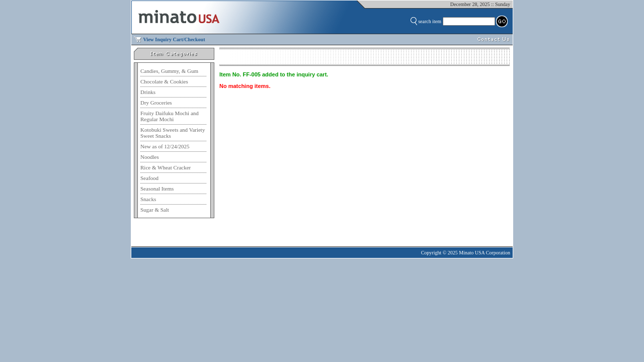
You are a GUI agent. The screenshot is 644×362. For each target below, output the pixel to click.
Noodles (150, 157)
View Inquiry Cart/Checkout (174, 39)
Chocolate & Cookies (164, 81)
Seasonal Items (157, 189)
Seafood (149, 178)
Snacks (148, 199)
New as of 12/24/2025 (165, 146)
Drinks (148, 92)
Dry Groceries (156, 103)
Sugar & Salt (155, 210)
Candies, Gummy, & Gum (169, 71)
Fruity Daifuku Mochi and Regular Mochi (170, 116)
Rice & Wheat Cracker (166, 167)
